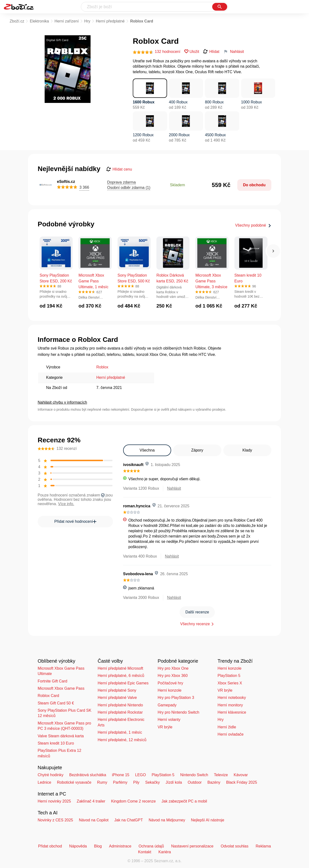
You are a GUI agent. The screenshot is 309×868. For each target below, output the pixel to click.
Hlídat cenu (119, 169)
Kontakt (145, 852)
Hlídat (211, 52)
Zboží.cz (17, 21)
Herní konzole (170, 690)
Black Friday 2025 (242, 782)
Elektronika (39, 21)
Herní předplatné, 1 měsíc (120, 732)
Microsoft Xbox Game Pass (61, 688)
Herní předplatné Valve (117, 698)
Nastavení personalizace (192, 846)
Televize (221, 775)
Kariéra (165, 852)
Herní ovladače (231, 734)
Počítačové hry (170, 683)
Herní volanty (169, 720)
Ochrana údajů (151, 846)
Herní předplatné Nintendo (120, 705)
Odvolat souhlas (235, 846)
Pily (136, 782)
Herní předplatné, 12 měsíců (122, 740)
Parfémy (120, 782)
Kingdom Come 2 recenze (133, 801)
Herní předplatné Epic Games (123, 683)
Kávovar (241, 775)
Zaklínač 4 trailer (91, 801)
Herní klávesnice (232, 712)
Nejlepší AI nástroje (208, 820)
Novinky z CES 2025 (55, 820)
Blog (98, 846)
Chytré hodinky (51, 775)
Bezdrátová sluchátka (88, 775)
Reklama (263, 846)
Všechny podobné (253, 225)
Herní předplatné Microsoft (120, 668)
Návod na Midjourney (167, 820)
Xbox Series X (230, 683)
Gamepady (167, 705)
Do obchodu (254, 185)
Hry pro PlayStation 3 (176, 698)
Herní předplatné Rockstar (120, 712)
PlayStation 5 (229, 676)
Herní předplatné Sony (117, 690)
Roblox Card (48, 696)
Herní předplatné (110, 21)
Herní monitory (230, 705)
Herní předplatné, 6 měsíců (121, 676)
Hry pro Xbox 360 (173, 676)
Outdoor (195, 782)
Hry (87, 21)
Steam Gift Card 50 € (56, 703)
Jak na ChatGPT (128, 820)
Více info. (66, 504)
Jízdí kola (174, 782)
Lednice (44, 782)
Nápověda (78, 846)
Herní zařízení (67, 21)
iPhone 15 (121, 775)
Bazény (214, 782)
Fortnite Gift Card (53, 681)
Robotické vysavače (74, 782)
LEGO (140, 775)
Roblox (102, 367)
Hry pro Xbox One (173, 668)
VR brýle (165, 727)
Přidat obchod (50, 846)
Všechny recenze (195, 624)
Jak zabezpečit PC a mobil (184, 801)
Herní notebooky (232, 698)
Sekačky (152, 782)
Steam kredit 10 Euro (56, 743)
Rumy (102, 782)
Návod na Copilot (94, 820)
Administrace (120, 846)
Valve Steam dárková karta (61, 736)
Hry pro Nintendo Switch (179, 712)
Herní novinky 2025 (54, 801)
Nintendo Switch (194, 775)
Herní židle (227, 727)
